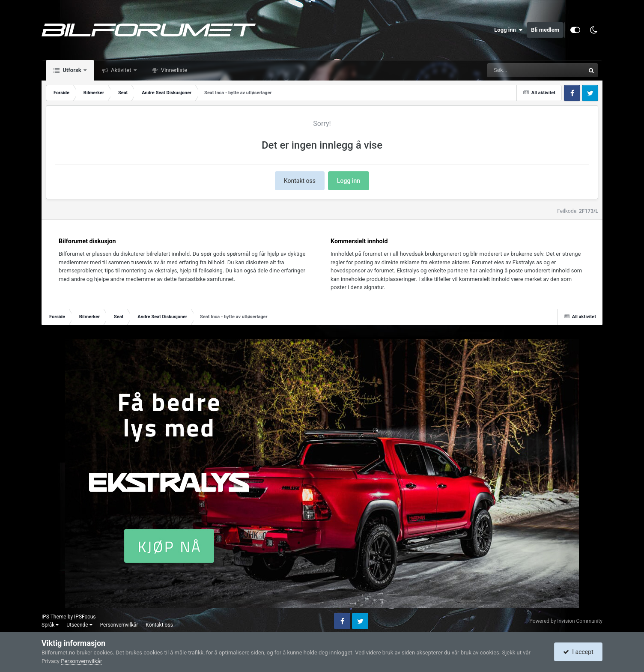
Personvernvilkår (119, 625)
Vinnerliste (174, 70)
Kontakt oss (300, 181)
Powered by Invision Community (566, 621)
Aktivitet (121, 70)
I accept (578, 652)
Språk (50, 625)
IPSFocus (85, 617)
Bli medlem (545, 30)
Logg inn (508, 30)
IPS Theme (54, 617)
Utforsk (72, 70)
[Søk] (515, 70)
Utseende (79, 625)
